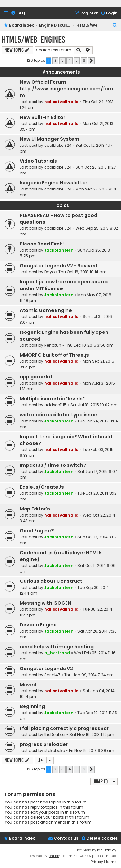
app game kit (36, 377)
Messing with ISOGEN (45, 603)
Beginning (32, 706)
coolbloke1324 (58, 145)
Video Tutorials (38, 161)
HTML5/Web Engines (33, 40)
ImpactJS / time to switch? (53, 465)
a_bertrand (57, 653)
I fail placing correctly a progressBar (64, 728)
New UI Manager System (50, 139)
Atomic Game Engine (46, 310)
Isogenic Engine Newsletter (54, 183)
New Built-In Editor (42, 117)
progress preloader (44, 744)
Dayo (49, 272)
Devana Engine (38, 625)
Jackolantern (59, 250)
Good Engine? (37, 531)
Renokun (53, 345)
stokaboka (55, 751)
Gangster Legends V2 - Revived (58, 266)
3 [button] (62, 60)
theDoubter (55, 735)
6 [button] (84, 60)
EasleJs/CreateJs (42, 487)
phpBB (54, 856)
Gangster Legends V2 (46, 669)
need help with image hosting (57, 647)
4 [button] (70, 60)
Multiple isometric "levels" (52, 399)
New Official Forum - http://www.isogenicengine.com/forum (66, 89)
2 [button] (55, 60)
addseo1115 (55, 405)
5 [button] (77, 60)
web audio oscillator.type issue (58, 415)
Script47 (52, 675)
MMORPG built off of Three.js (54, 355)
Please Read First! (42, 244)
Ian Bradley (107, 850)
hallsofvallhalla (61, 102)
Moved (28, 685)
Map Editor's (35, 509)
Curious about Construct (51, 581)
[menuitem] (18, 13)
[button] (91, 61)
